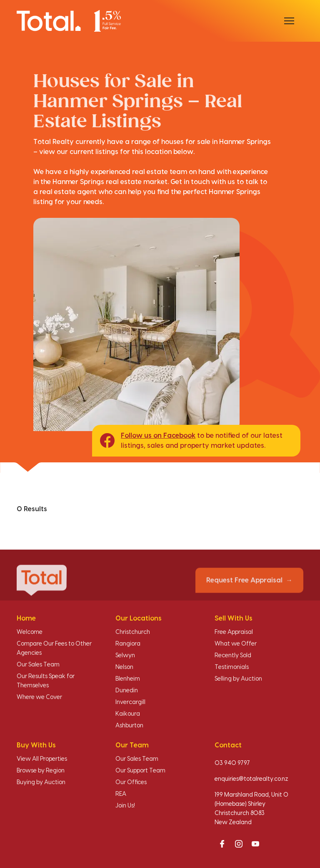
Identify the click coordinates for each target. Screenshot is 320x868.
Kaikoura (128, 714)
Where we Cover (39, 697)
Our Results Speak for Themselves (46, 681)
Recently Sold (233, 656)
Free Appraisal (234, 632)
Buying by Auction (41, 782)
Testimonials (232, 667)
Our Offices (131, 782)
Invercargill (130, 702)
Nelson (124, 667)
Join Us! (125, 806)
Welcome (30, 632)
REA (121, 794)
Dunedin (127, 691)
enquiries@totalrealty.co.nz (251, 779)
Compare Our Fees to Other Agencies (54, 648)
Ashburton (129, 726)
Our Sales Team (38, 665)
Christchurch (133, 632)
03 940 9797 (232, 763)
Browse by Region (41, 771)
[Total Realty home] (69, 21)
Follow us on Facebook (158, 436)
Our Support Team (140, 771)
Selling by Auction (238, 679)
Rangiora (128, 644)
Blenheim (128, 679)
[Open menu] (289, 21)
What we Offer (236, 644)
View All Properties (42, 759)
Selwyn (125, 656)
